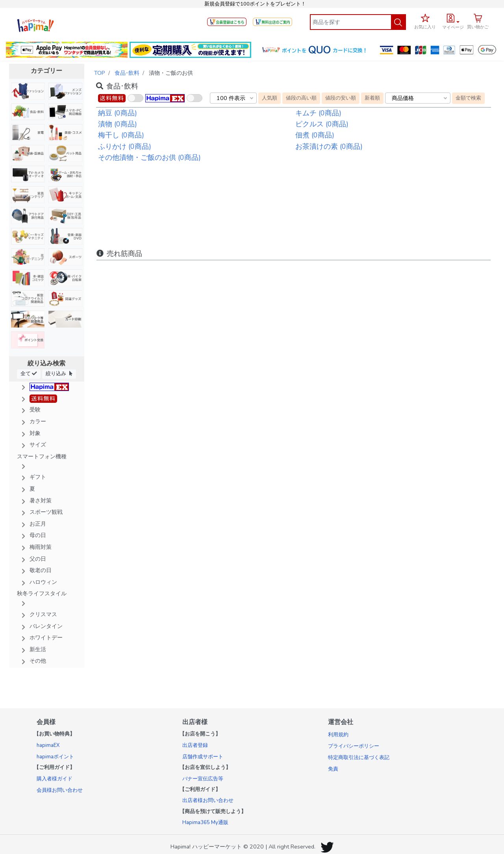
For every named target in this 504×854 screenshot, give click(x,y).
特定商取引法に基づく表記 (359, 758)
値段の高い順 (301, 98)
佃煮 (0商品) (315, 135)
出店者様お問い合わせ (208, 800)
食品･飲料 (127, 73)
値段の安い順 (341, 98)
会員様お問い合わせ (60, 790)
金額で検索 (468, 98)
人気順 (270, 98)
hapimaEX (48, 745)
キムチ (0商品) (318, 113)
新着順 (372, 98)
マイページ (453, 27)
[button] (453, 20)
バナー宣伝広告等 (203, 779)
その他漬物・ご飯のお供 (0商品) (149, 157)
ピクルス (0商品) (322, 124)
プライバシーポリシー (354, 746)
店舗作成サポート (203, 757)
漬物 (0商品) (118, 124)
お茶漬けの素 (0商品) (329, 146)
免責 (333, 769)
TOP (100, 73)
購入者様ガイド (55, 779)
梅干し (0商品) (121, 135)
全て (29, 373)
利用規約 (338, 735)
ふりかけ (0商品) (125, 146)
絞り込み (59, 373)
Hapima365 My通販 (205, 823)
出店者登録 (195, 745)
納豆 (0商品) (118, 113)
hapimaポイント (55, 757)
